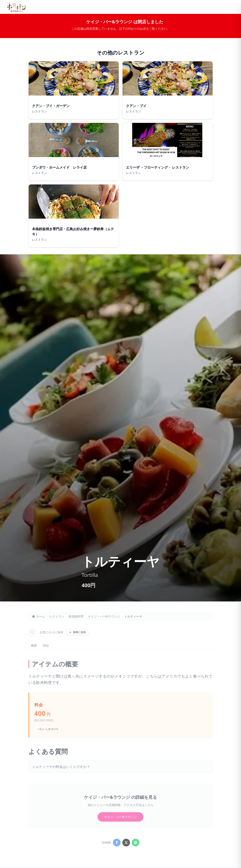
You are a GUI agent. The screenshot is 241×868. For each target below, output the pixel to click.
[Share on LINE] (136, 843)
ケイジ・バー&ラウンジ (104, 616)
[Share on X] (126, 843)
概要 (34, 645)
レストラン (57, 616)
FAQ (46, 645)
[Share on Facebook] (117, 843)
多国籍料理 (76, 616)
